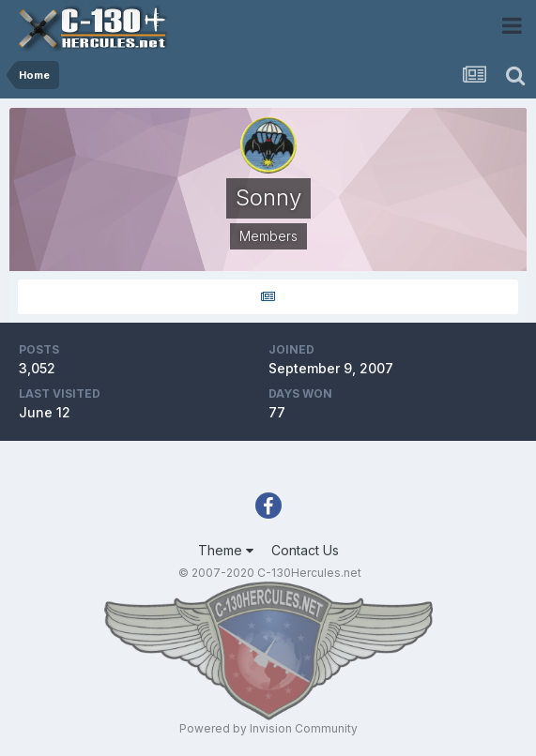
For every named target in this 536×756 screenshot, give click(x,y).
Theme (226, 550)
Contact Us (305, 550)
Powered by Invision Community (268, 728)
